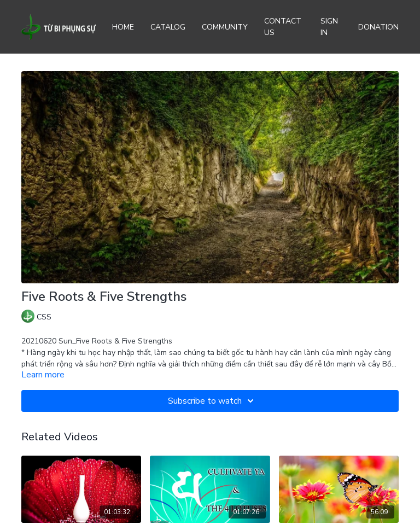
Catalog (168, 27)
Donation (378, 27)
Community (225, 27)
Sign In (329, 27)
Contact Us (283, 27)
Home (123, 27)
